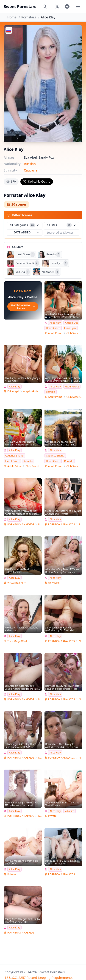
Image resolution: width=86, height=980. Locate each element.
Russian (30, 164)
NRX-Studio (40, 699)
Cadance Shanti (14, 455)
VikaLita (69, 811)
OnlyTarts (54, 583)
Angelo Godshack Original (32, 391)
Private (40, 524)
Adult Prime (55, 333)
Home (12, 17)
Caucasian (32, 170)
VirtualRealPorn (17, 583)
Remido (51, 392)
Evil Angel (13, 391)
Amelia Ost (71, 323)
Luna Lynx (70, 328)
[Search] (45, 6)
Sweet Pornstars (20, 6)
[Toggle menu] (78, 6)
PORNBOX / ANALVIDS (21, 524)
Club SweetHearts (74, 333)
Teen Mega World (18, 641)
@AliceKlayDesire (37, 182)
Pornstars (29, 17)
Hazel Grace (53, 328)
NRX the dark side (81, 641)
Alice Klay (55, 323)
